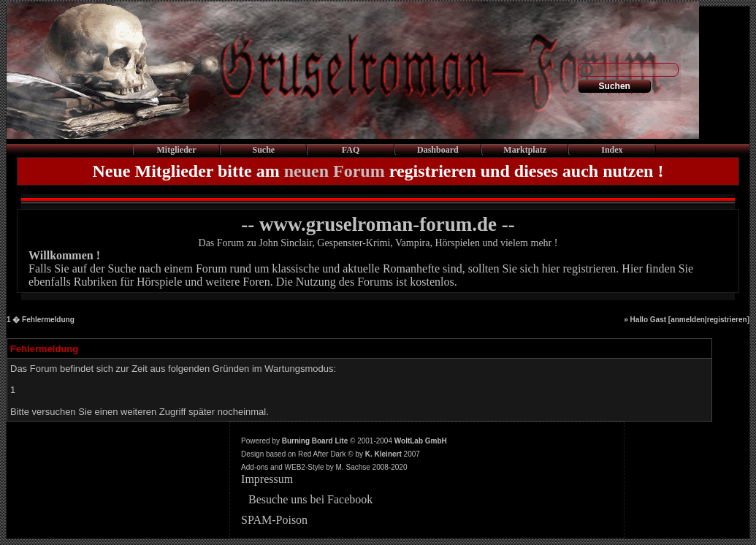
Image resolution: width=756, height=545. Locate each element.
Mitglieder (177, 150)
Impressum (267, 479)
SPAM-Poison (274, 520)
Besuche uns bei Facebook (310, 499)
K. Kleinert (383, 454)
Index (612, 150)
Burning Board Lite (315, 441)
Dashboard (438, 150)
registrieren (727, 320)
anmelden (688, 320)
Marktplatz (525, 150)
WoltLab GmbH (421, 441)
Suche (263, 150)
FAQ (351, 150)
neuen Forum (335, 171)
